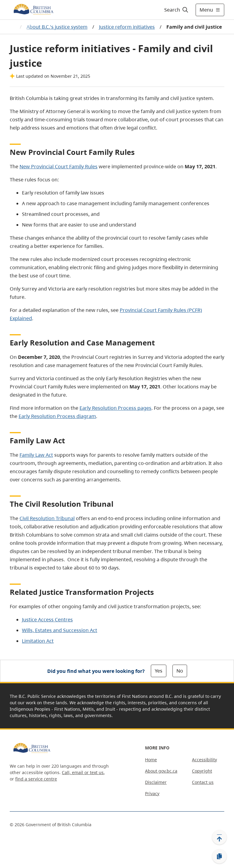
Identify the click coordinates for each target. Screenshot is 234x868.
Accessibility (204, 760)
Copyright (202, 771)
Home (151, 760)
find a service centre (36, 779)
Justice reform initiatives (127, 27)
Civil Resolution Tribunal (47, 518)
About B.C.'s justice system (57, 27)
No (180, 671)
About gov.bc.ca (161, 771)
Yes (159, 671)
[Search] (177, 10)
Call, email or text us (83, 772)
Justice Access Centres (47, 620)
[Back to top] (219, 837)
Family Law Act (36, 455)
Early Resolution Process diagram (57, 416)
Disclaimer (156, 782)
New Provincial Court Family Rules (58, 166)
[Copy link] (219, 856)
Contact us (203, 782)
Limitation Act (38, 641)
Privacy (152, 793)
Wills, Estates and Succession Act (60, 630)
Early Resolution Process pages (115, 408)
